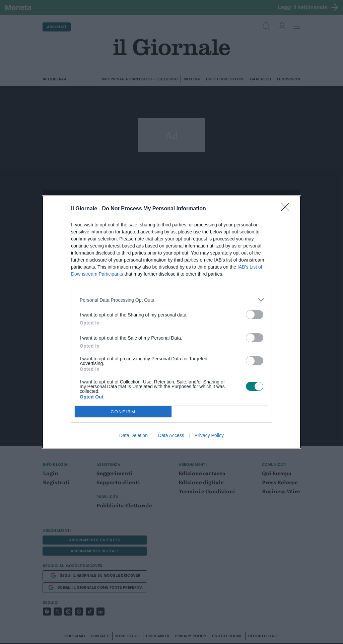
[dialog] (171, 322)
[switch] (255, 315)
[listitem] (171, 300)
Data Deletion (133, 435)
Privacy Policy (209, 435)
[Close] (287, 209)
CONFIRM (123, 412)
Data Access (171, 435)
